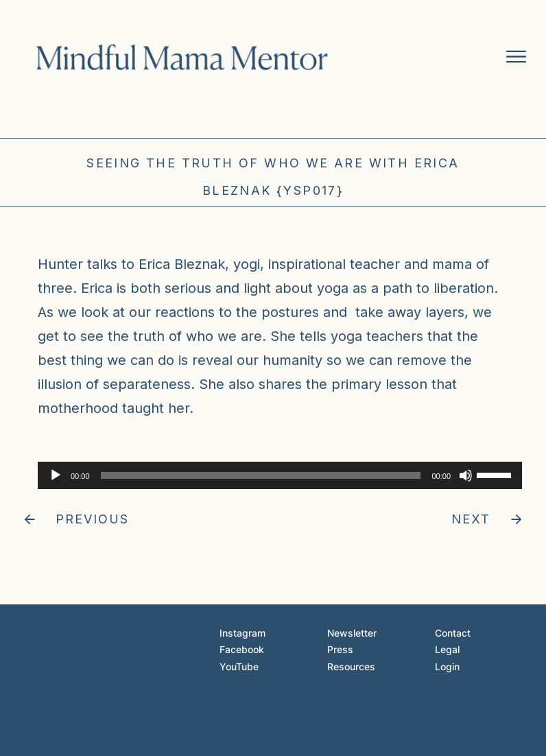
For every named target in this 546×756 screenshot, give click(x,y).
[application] (273, 475)
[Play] (56, 475)
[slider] (261, 475)
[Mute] (466, 475)
